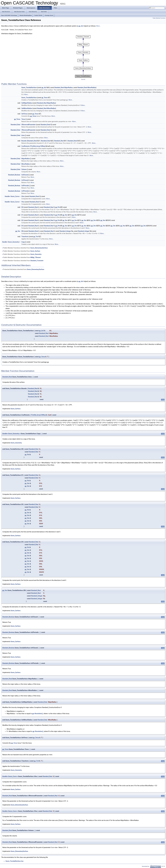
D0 (22, 207)
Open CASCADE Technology (9, 15)
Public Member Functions (159, 18)
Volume (24, 169)
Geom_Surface (35, 251)
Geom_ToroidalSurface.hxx (15, 861)
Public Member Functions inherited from (25, 248)
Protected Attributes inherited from (23, 269)
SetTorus (24, 114)
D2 (22, 220)
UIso (23, 196)
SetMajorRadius (27, 103)
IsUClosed (25, 175)
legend (83, 79)
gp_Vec (65, 215)
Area (23, 135)
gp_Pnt (58, 207)
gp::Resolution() (38, 714)
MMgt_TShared (35, 257)
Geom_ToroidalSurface (29, 87)
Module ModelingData (26, 15)
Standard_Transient (37, 261)
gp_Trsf (36, 237)
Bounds (24, 141)
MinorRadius (92, 87)
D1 (22, 215)
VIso (23, 202)
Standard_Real (59, 87)
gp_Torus (45, 98)
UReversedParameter (28, 125)
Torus (23, 119)
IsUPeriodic (25, 186)
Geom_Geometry (13, 242)
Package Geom (49, 15)
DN (22, 231)
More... (99, 26)
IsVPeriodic (25, 191)
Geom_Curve (15, 196)
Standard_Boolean (14, 175)
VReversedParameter (28, 130)
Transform (25, 237)
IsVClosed (25, 180)
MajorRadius (68, 87)
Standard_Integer (65, 231)
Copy (23, 242)
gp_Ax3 (81, 26)
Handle (7, 196)
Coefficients (25, 146)
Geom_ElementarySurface (39, 248)
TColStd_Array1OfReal (38, 146)
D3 (22, 226)
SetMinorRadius (27, 108)
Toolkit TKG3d (38, 15)
